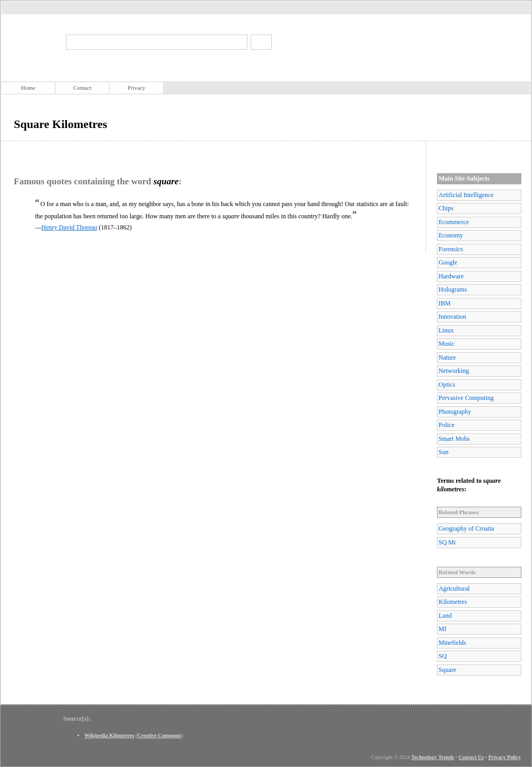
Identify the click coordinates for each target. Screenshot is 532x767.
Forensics (451, 249)
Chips (446, 208)
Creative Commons (159, 735)
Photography (455, 412)
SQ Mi (447, 542)
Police (447, 425)
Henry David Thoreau (69, 227)
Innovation (452, 317)
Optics (447, 385)
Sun (444, 452)
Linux (446, 330)
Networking (454, 371)
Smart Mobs (454, 439)
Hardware (451, 276)
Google (448, 262)
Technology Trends (433, 757)
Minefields (452, 643)
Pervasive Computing (466, 398)
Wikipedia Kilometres (109, 735)
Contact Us (471, 757)
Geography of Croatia (466, 529)
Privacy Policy (505, 757)
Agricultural (454, 589)
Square (447, 670)
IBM (445, 303)
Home (28, 88)
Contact (82, 88)
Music (447, 344)
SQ (443, 656)
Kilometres (453, 602)
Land (445, 616)
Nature (447, 357)
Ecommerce (454, 222)
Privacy (136, 88)
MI (443, 629)
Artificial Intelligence (466, 195)
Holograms (453, 289)
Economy (451, 235)
